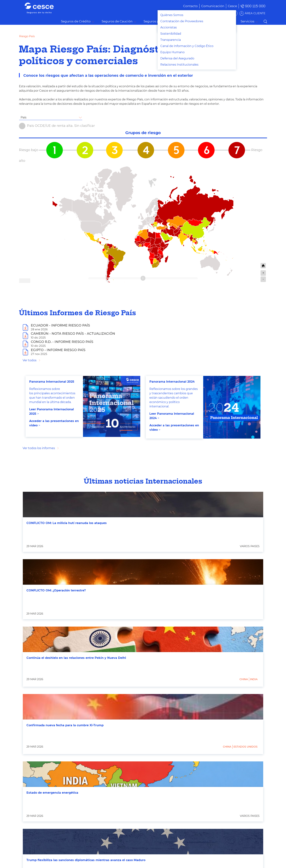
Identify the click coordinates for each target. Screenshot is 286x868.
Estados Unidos (246, 747)
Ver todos (30, 360)
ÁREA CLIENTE (255, 13)
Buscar (265, 21)
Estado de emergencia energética (52, 793)
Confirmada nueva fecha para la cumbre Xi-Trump (65, 725)
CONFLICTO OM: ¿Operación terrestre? (56, 590)
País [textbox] (24, 117)
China (244, 679)
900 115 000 (255, 6)
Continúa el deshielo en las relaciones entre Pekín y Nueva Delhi (76, 658)
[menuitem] (207, 6)
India (254, 679)
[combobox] (51, 118)
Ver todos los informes (39, 448)
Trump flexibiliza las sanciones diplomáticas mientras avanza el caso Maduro (86, 860)
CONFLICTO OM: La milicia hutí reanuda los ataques (67, 523)
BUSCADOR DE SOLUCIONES (214, 13)
